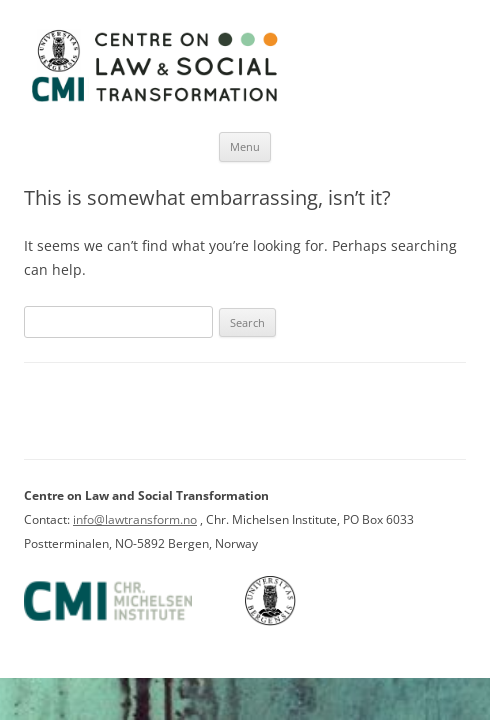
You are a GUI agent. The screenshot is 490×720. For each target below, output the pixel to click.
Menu (245, 146)
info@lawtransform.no (135, 519)
